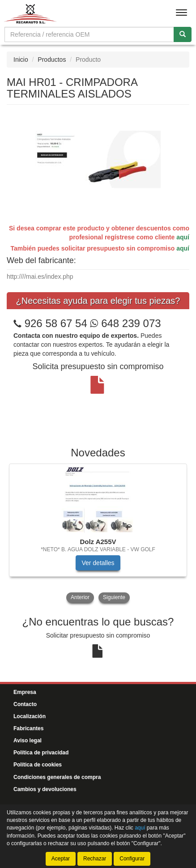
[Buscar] (183, 34)
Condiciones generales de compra (57, 777)
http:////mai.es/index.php (40, 277)
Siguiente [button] (114, 597)
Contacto (25, 704)
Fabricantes (28, 728)
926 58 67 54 (56, 323)
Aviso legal (28, 740)
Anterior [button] (80, 597)
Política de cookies (38, 765)
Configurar (132, 859)
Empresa (25, 692)
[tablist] (98, 534)
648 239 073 (125, 323)
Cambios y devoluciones (45, 789)
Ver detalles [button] (98, 563)
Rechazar (95, 859)
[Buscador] (89, 34)
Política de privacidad (41, 753)
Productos (52, 60)
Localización (30, 716)
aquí (183, 237)
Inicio (21, 60)
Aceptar (61, 859)
